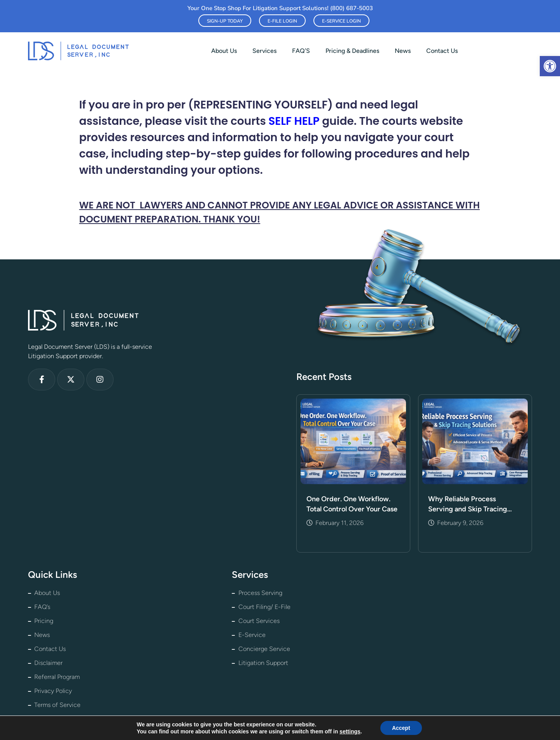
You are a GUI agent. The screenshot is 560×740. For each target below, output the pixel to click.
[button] (550, 66)
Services (264, 51)
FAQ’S (301, 51)
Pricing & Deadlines (352, 51)
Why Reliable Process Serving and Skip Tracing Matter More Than (468, 504)
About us (224, 51)
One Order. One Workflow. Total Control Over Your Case (352, 504)
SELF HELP (294, 121)
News (403, 51)
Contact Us (442, 51)
